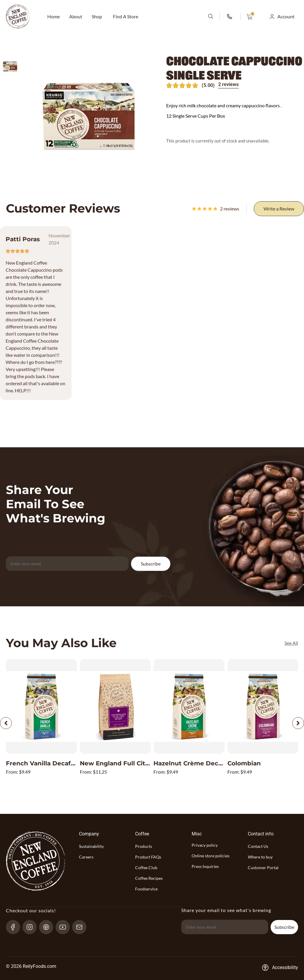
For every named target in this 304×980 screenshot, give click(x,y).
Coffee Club (146, 868)
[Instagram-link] (32, 927)
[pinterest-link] (49, 927)
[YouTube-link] (65, 927)
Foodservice (146, 889)
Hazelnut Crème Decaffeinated (202, 763)
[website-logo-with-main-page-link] (18, 17)
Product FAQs (148, 857)
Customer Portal (263, 868)
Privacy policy (205, 845)
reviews (230, 209)
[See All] (291, 643)
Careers (86, 857)
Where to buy (260, 857)
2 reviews (228, 84)
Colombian (244, 763)
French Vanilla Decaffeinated (51, 763)
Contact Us (258, 846)
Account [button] (286, 16)
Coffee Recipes (149, 878)
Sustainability (91, 846)
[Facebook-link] (16, 927)
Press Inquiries (205, 866)
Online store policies (211, 856)
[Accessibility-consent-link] (280, 968)
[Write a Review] (279, 209)
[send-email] (82, 927)
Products (144, 846)
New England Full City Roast (124, 763)
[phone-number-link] (230, 17)
